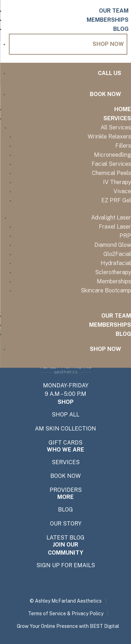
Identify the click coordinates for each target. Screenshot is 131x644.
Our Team (114, 11)
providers (66, 490)
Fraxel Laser (115, 227)
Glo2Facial (117, 254)
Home (123, 109)
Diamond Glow (113, 245)
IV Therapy (117, 182)
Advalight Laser (111, 218)
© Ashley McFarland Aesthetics (66, 601)
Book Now (105, 94)
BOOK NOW (65, 476)
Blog (121, 29)
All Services (116, 127)
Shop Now (108, 44)
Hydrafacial (116, 263)
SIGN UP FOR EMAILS (66, 565)
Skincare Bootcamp (106, 290)
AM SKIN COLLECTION (65, 429)
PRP (125, 236)
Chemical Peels (111, 173)
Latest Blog (65, 538)
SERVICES (66, 462)
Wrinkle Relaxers (109, 137)
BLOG (65, 510)
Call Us (110, 73)
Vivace (122, 191)
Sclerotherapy (113, 272)
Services (117, 118)
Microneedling (112, 155)
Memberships (108, 20)
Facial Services (111, 164)
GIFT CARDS (65, 443)
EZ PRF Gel (116, 200)
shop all (65, 415)
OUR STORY (66, 524)
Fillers (123, 146)
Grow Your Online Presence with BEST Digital (68, 626)
